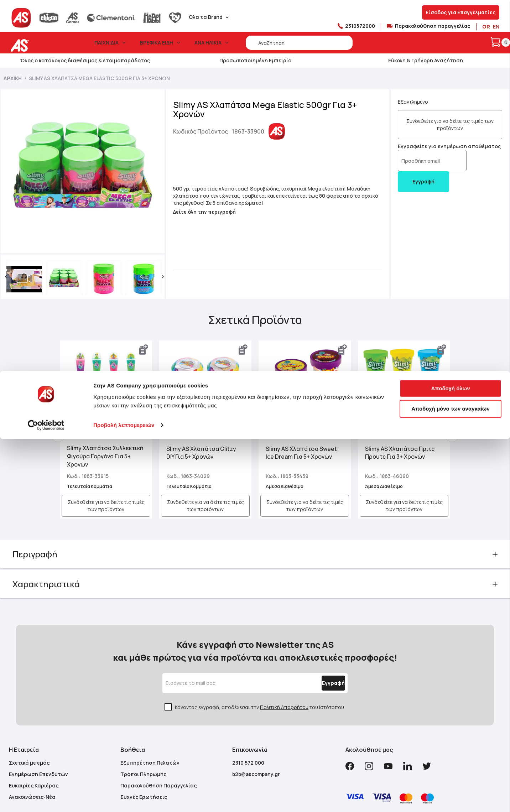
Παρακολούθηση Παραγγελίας (158, 736)
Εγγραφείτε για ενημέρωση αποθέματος (436, 146)
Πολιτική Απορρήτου (284, 657)
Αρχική (13, 78)
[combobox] (299, 43)
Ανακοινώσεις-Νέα (32, 747)
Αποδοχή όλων (450, 499)
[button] (17, 241)
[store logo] (42, 45)
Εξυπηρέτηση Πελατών (150, 713)
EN (496, 27)
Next (443, 399)
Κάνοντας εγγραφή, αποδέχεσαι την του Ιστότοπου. (260, 657)
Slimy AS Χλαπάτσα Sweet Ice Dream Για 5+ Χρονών (301, 415)
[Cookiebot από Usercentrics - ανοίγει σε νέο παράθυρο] (46, 536)
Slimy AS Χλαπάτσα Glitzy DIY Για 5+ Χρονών (205, 415)
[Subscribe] (317, 633)
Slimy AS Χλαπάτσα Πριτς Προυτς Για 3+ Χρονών (395, 415)
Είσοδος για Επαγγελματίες (461, 12)
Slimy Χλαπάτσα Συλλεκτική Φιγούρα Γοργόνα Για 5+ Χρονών (106, 418)
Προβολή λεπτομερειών (124, 536)
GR (486, 27)
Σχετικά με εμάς (29, 713)
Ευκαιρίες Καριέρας (34, 736)
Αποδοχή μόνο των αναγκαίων (451, 519)
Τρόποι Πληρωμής (143, 724)
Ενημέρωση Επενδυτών (38, 724)
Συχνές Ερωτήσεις (144, 747)
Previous (67, 399)
